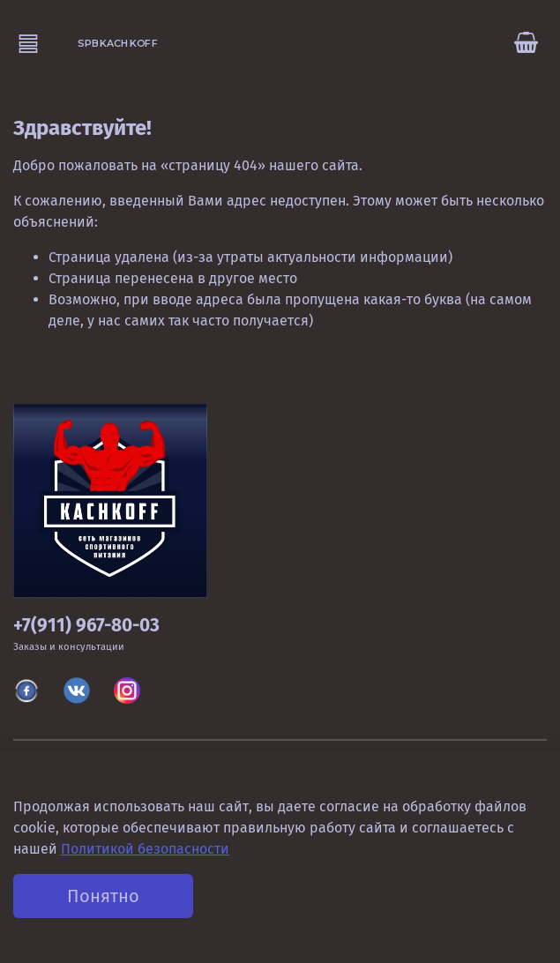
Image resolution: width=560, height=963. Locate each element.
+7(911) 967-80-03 (86, 626)
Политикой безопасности (145, 849)
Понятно (103, 896)
